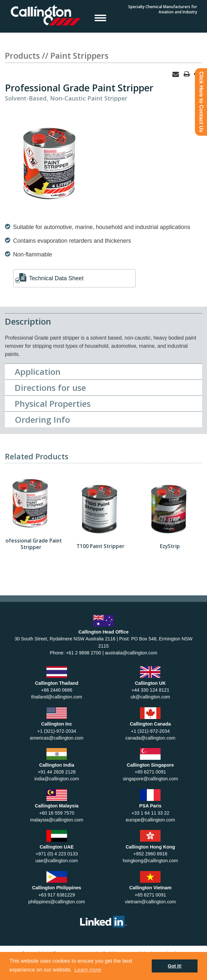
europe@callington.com (150, 820)
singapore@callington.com (150, 779)
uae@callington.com (57, 861)
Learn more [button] (88, 970)
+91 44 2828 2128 (57, 772)
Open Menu (100, 18)
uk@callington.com (150, 697)
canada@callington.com (150, 738)
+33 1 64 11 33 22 (150, 813)
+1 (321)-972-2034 (57, 731)
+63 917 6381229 (57, 895)
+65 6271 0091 (150, 772)
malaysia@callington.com (57, 820)
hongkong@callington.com (150, 861)
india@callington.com (57, 779)
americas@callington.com (57, 738)
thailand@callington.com (57, 697)
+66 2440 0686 (57, 690)
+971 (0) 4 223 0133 (57, 854)
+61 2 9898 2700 (83, 653)
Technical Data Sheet (56, 278)
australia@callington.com (131, 653)
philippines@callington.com (57, 902)
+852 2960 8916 (150, 854)
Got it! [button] (175, 966)
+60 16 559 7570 (57, 813)
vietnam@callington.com (150, 902)
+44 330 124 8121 (150, 690)
